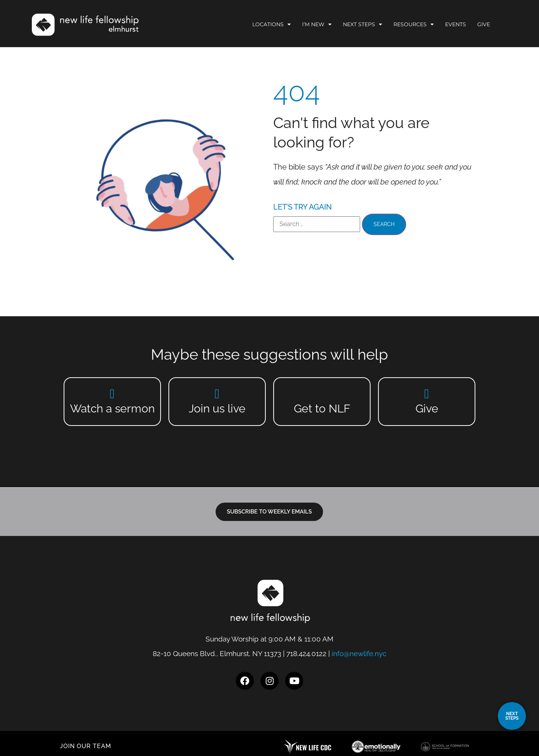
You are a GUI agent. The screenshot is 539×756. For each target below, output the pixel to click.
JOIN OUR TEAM (86, 746)
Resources (414, 24)
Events (456, 24)
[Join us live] (217, 394)
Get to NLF (322, 409)
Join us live (217, 409)
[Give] (427, 394)
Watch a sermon (112, 409)
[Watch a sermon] (112, 394)
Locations (272, 24)
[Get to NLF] (322, 394)
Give (484, 24)
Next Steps (363, 24)
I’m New (317, 24)
